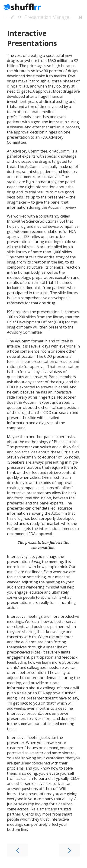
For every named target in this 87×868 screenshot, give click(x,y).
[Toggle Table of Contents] (5, 17)
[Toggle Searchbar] (20, 17)
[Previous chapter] (17, 850)
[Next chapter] (70, 850)
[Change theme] (12, 17)
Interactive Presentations (32, 38)
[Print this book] (81, 17)
